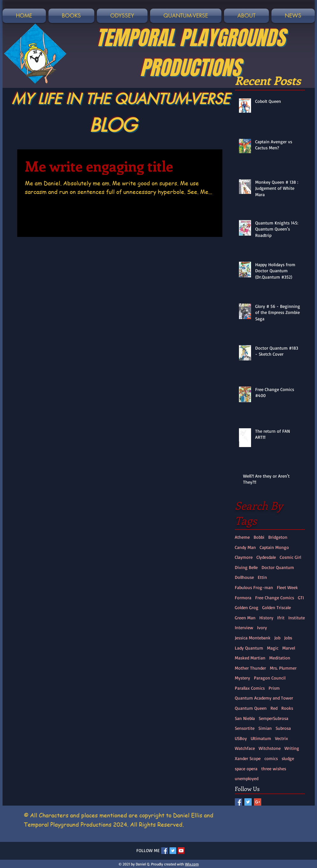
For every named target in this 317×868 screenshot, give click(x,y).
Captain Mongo (274, 547)
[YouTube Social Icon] (181, 851)
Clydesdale (266, 557)
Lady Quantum (249, 648)
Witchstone (270, 748)
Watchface (245, 748)
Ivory (262, 627)
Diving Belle (246, 567)
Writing (292, 748)
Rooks (287, 708)
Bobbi (259, 537)
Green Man (245, 618)
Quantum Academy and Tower (264, 698)
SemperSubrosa (274, 718)
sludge (288, 758)
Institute (297, 618)
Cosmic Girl (290, 557)
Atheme (242, 537)
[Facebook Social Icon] (238, 802)
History (266, 618)
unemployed (247, 778)
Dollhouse (244, 577)
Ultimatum (261, 738)
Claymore (244, 557)
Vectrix (281, 738)
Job (277, 638)
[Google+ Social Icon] (258, 802)
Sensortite (245, 728)
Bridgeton (278, 537)
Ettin (262, 577)
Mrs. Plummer (283, 668)
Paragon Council (270, 678)
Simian (265, 728)
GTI (301, 598)
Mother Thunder (250, 668)
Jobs (288, 638)
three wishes (274, 768)
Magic (273, 648)
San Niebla (245, 718)
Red (274, 708)
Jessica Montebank (253, 638)
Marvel (289, 648)
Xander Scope (248, 758)
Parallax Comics (250, 688)
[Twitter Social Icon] (248, 802)
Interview (244, 627)
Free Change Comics (275, 598)
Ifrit (281, 618)
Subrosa (283, 728)
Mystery (242, 678)
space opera (246, 768)
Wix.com (192, 864)
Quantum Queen (251, 708)
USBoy (241, 738)
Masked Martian (250, 658)
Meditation (280, 658)
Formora (243, 598)
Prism (274, 688)
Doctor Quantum (278, 567)
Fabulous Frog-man (254, 587)
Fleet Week (287, 587)
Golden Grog (247, 607)
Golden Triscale (277, 607)
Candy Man (245, 547)
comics (271, 758)
